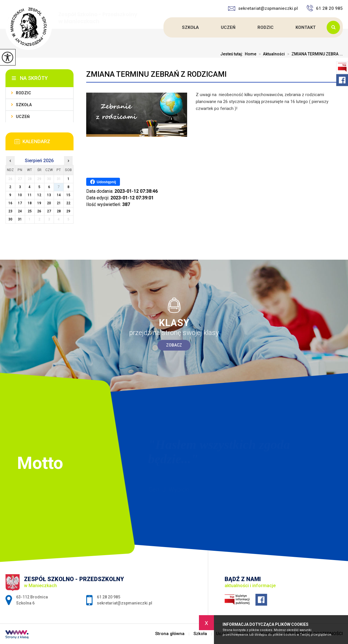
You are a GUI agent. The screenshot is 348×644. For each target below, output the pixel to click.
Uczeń (228, 27)
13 (49, 195)
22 (68, 203)
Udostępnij (103, 182)
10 (20, 195)
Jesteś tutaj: (233, 54)
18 (30, 203)
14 (59, 195)
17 (20, 203)
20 (49, 203)
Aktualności (271, 54)
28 (59, 211)
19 (39, 203)
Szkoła (190, 27)
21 (59, 203)
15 (68, 195)
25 (30, 211)
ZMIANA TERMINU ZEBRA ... (314, 54)
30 (10, 219)
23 (10, 211)
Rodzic (266, 27)
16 (10, 203)
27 (49, 211)
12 (39, 195)
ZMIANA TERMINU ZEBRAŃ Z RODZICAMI (156, 74)
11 (30, 195)
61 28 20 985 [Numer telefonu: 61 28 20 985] (109, 597)
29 (68, 211)
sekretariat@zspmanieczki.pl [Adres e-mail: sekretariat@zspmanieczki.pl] (125, 603)
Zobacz (174, 345)
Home (251, 54)
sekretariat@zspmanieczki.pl (263, 8)
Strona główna (164, 27)
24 (20, 211)
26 (39, 211)
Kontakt (306, 27)
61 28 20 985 (325, 8)
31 (20, 219)
